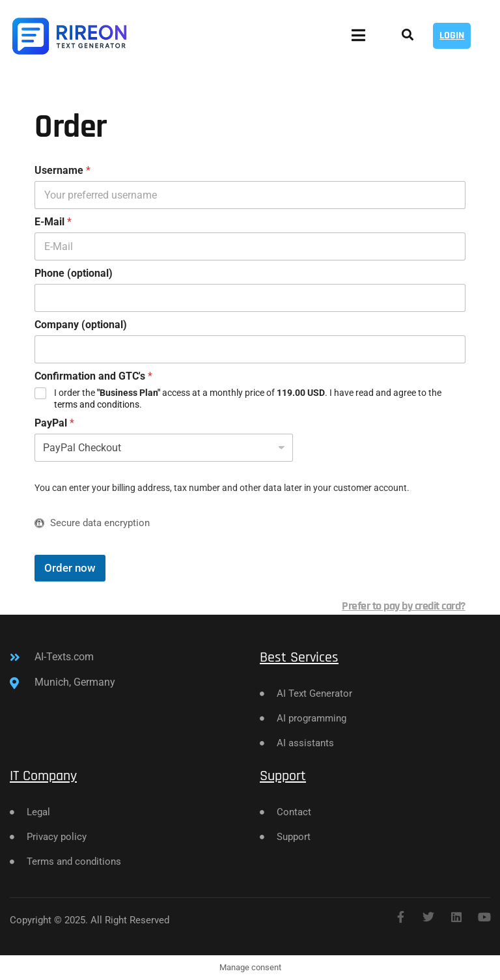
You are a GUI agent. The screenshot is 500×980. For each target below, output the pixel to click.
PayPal (54, 423)
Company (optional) (81, 325)
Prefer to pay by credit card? (404, 606)
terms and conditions (97, 404)
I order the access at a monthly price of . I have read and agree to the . (248, 399)
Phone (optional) (74, 273)
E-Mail (53, 222)
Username (62, 170)
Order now (70, 568)
